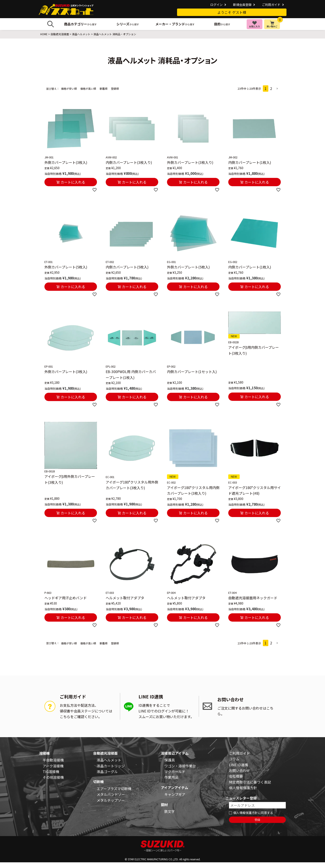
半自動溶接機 (53, 760)
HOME (44, 34)
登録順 (115, 89)
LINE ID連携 (238, 765)
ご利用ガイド (271, 5)
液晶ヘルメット (81, 34)
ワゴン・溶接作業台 (180, 766)
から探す (80, 24)
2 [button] (271, 88)
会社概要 (236, 776)
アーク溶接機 (53, 766)
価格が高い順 (88, 89)
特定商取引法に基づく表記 (250, 782)
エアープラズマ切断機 (114, 789)
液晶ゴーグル (107, 772)
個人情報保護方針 (243, 788)
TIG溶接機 (51, 772)
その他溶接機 (53, 777)
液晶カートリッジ (111, 766)
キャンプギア (175, 794)
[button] (277, 89)
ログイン (216, 5)
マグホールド (175, 772)
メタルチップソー (111, 800)
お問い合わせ (239, 770)
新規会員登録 (242, 5)
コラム (234, 759)
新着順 (104, 89)
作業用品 (171, 777)
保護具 (170, 760)
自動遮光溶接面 (60, 34)
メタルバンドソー (111, 794)
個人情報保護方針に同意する (253, 813)
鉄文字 (170, 811)
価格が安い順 (69, 89)
